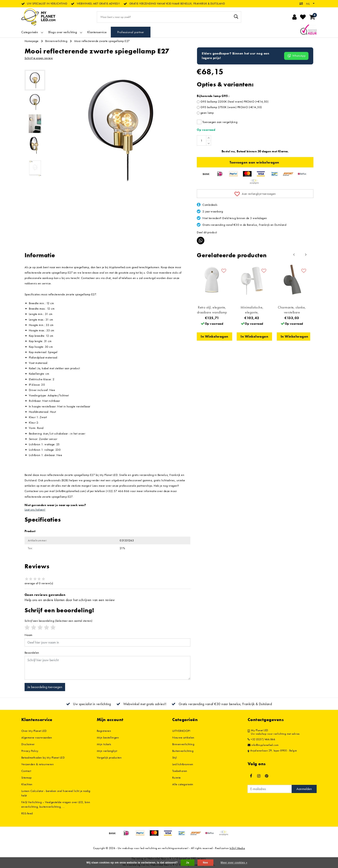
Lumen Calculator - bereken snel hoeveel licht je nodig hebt (56, 793)
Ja (188, 863)
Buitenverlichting (183, 751)
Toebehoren (180, 771)
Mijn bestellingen (108, 737)
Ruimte (177, 778)
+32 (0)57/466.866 (261, 739)
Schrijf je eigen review (39, 58)
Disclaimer (28, 744)
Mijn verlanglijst (107, 751)
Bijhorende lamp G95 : (213, 96)
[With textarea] (107, 668)
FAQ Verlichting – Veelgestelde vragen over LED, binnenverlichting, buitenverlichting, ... (56, 804)
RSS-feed (27, 813)
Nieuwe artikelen (183, 737)
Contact (26, 771)
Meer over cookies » (234, 863)
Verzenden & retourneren (38, 764)
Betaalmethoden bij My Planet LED (43, 757)
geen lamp (207, 113)
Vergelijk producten (109, 757)
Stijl (174, 757)
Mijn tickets (104, 744)
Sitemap (26, 778)
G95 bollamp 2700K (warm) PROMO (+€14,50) (231, 107)
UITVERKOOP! (181, 731)
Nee (205, 863)
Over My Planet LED (34, 731)
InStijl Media (237, 848)
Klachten (27, 784)
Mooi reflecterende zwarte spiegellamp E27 (102, 41)
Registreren (104, 731)
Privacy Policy (30, 751)
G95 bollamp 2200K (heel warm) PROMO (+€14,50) (235, 101)
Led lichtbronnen (183, 764)
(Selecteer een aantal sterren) (59, 621)
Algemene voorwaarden (37, 737)
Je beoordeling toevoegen (45, 687)
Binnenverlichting (56, 41)
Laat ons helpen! (35, 510)
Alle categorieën (183, 784)
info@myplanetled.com (263, 745)
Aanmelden (304, 789)
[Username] (107, 642)
